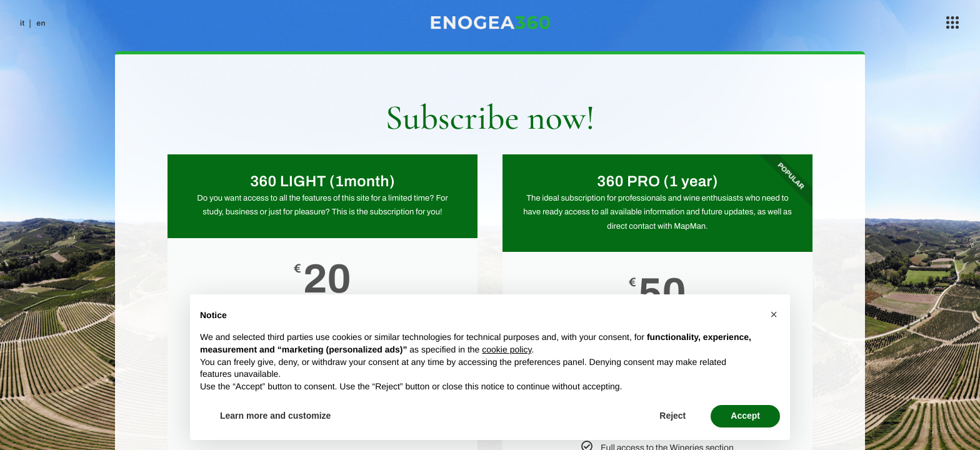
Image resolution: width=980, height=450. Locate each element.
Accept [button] (745, 416)
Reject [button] (672, 416)
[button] (774, 314)
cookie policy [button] (507, 349)
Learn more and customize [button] (275, 416)
